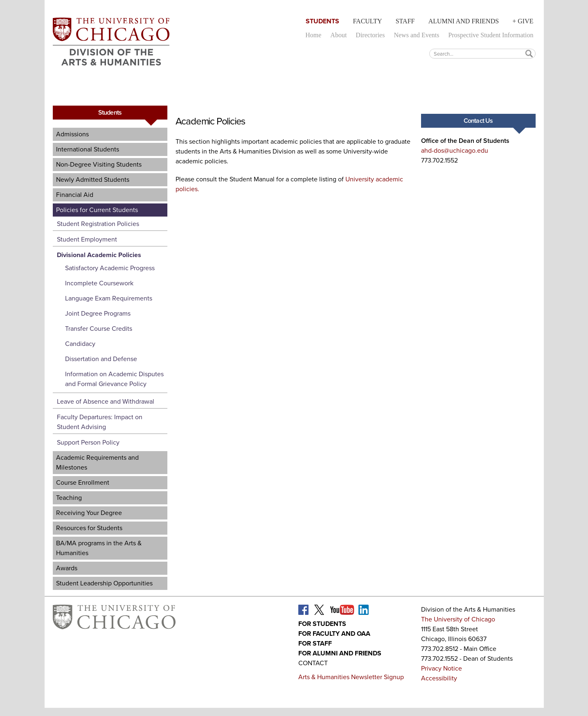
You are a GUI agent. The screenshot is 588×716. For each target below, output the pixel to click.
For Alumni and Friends (340, 653)
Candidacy (80, 344)
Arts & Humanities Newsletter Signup (351, 677)
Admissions (72, 134)
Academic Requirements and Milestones (97, 462)
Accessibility (439, 678)
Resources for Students (89, 528)
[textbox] (482, 53)
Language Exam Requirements (109, 298)
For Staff (315, 643)
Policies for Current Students (97, 210)
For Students (322, 624)
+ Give (523, 21)
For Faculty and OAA (334, 634)
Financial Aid (75, 195)
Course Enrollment (83, 482)
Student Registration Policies (98, 224)
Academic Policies (211, 121)
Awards (67, 568)
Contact (313, 663)
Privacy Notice (442, 668)
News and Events (416, 35)
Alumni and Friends (464, 21)
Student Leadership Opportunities (104, 583)
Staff (405, 21)
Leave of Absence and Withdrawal (106, 401)
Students (322, 21)
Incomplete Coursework (99, 283)
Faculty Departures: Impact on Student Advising (100, 422)
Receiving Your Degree (89, 513)
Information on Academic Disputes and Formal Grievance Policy (114, 379)
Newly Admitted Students (93, 180)
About (338, 35)
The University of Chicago (458, 619)
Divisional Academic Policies (99, 255)
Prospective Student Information (491, 35)
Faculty (367, 21)
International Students (88, 149)
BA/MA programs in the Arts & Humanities (99, 548)
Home (313, 35)
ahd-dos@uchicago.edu (455, 150)
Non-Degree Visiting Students (99, 164)
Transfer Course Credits (99, 329)
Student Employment (87, 239)
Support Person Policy (88, 442)
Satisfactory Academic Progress (110, 268)
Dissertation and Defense (101, 359)
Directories (370, 35)
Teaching (69, 498)
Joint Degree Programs (98, 313)
